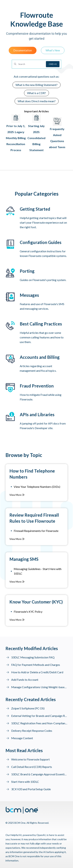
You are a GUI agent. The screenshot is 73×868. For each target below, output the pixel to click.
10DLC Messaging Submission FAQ (33, 657)
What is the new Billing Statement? (36, 85)
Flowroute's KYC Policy (28, 612)
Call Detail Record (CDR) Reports (32, 767)
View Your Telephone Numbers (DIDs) (37, 487)
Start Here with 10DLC (25, 782)
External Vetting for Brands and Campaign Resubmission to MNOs (39, 716)
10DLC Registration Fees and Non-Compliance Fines (39, 723)
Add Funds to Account (25, 680)
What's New (53, 50)
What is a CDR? (36, 93)
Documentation (23, 50)
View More (17, 495)
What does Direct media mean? (37, 101)
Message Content (22, 738)
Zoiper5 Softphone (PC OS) (28, 708)
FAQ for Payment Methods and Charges (36, 665)
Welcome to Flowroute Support (30, 759)
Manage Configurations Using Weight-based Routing (39, 687)
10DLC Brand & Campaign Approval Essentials (39, 774)
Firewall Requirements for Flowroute (36, 531)
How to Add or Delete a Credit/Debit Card (37, 672)
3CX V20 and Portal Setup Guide (31, 789)
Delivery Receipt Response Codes (32, 731)
